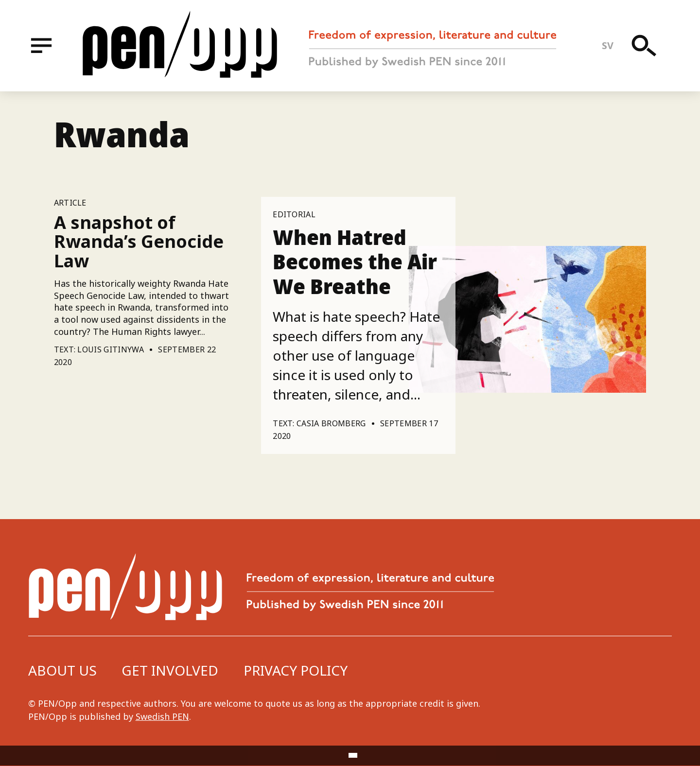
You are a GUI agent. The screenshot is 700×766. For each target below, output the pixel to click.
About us (62, 670)
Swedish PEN (162, 716)
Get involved (170, 670)
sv (608, 45)
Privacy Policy (296, 670)
